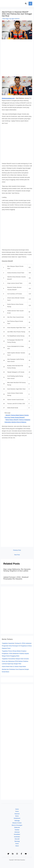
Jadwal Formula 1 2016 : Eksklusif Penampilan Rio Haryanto (16, 578)
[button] (26, 4)
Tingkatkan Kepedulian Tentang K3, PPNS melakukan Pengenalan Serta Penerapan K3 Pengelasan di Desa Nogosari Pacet (17, 646)
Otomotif (17, 839)
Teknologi (17, 841)
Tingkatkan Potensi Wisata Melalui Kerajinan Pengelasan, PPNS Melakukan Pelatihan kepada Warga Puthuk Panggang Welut (15, 654)
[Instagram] (17, 854)
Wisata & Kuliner (17, 823)
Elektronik (17, 827)
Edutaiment (17, 818)
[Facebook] (21, 854)
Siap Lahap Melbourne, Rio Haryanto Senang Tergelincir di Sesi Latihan (17, 570)
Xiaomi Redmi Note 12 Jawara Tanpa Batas (14, 666)
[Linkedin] (13, 854)
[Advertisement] (17, 59)
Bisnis (17, 816)
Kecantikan (17, 834)
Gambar (17, 830)
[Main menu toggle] (30, 4)
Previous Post (17, 550)
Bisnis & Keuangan (17, 825)
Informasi (17, 832)
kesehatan (17, 837)
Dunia (17, 811)
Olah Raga (6, 19)
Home (17, 809)
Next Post (17, 555)
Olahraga (17, 821)
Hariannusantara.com (8, 98)
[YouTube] (26, 854)
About (17, 846)
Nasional (17, 814)
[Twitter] (8, 854)
